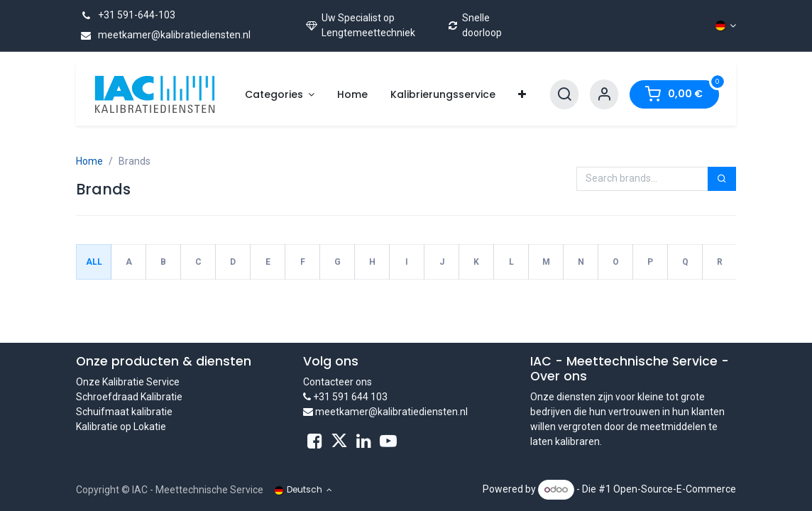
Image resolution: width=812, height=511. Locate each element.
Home (89, 161)
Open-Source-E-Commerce (675, 489)
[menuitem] (280, 95)
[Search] (564, 95)
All (94, 262)
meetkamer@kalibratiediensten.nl (163, 35)
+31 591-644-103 (126, 15)
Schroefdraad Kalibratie (129, 397)
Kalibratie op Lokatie (121, 427)
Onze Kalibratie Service (128, 382)
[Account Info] (604, 95)
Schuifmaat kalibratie (124, 412)
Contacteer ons (338, 382)
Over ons (559, 376)
